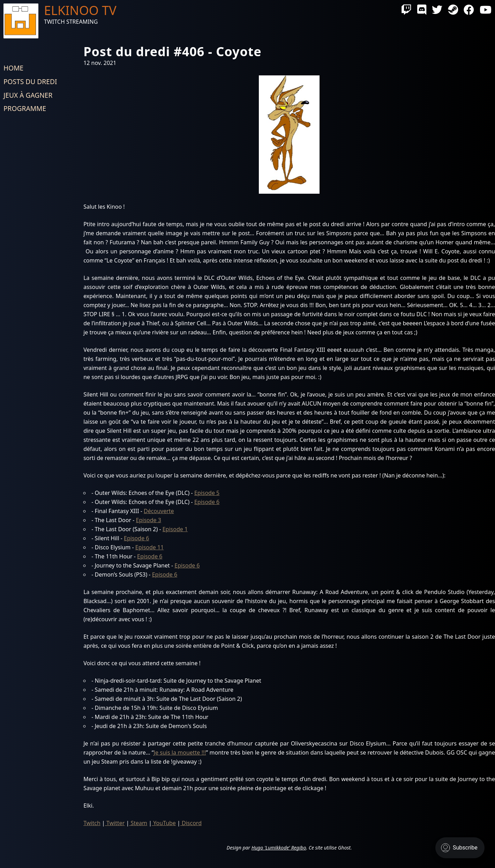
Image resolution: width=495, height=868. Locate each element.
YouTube (164, 823)
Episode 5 (207, 493)
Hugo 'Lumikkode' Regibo (279, 848)
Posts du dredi (30, 81)
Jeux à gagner (28, 95)
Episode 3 (149, 520)
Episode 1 (175, 529)
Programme (25, 108)
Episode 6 (207, 502)
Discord (191, 823)
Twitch (92, 823)
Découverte (159, 511)
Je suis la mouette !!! (180, 752)
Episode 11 (150, 547)
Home (13, 68)
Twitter (115, 823)
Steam (138, 823)
